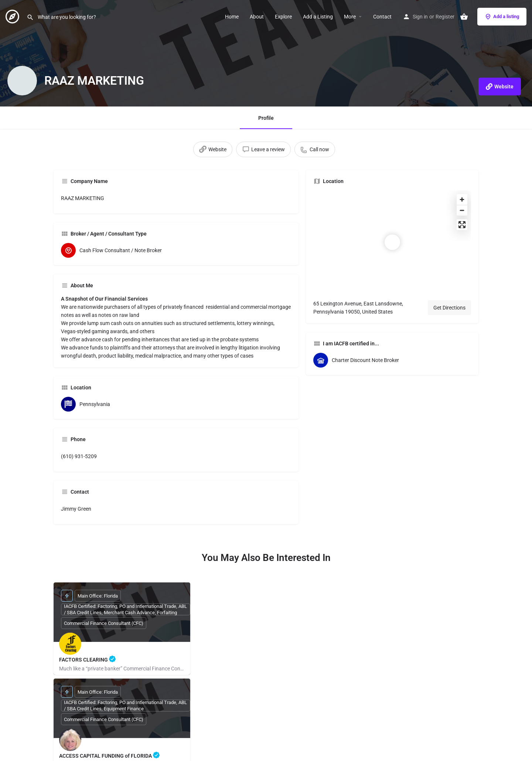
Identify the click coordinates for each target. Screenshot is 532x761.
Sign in (420, 17)
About (257, 17)
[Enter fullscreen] (462, 225)
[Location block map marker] (392, 242)
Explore (283, 17)
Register (445, 17)
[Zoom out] (462, 210)
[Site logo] (13, 16)
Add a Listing (318, 17)
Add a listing (502, 17)
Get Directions (449, 308)
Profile (266, 118)
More (350, 17)
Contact (382, 17)
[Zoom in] (462, 199)
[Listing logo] (22, 81)
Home (232, 17)
